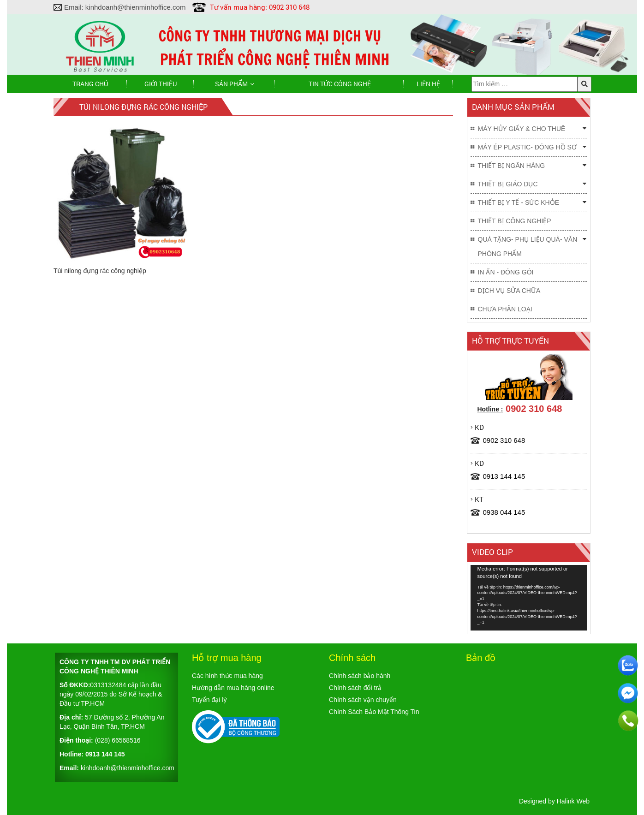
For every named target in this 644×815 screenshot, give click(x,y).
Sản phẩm (231, 84)
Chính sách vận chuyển (363, 700)
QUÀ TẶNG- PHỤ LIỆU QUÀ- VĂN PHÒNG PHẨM (528, 247)
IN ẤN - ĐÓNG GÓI (506, 272)
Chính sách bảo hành (360, 676)
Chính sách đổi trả (355, 688)
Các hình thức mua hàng (227, 676)
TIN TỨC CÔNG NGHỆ (340, 84)
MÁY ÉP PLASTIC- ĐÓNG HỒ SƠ (527, 147)
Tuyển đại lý (209, 700)
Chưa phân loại (505, 309)
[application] (529, 598)
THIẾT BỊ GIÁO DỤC (508, 184)
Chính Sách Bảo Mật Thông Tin (374, 712)
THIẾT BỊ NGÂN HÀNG (512, 166)
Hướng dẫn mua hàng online (233, 688)
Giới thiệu (161, 84)
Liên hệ (428, 84)
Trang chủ (90, 84)
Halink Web (573, 801)
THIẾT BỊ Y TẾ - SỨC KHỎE (519, 202)
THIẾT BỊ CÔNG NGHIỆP (515, 221)
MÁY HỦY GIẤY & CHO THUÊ (522, 129)
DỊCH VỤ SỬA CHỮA (509, 291)
